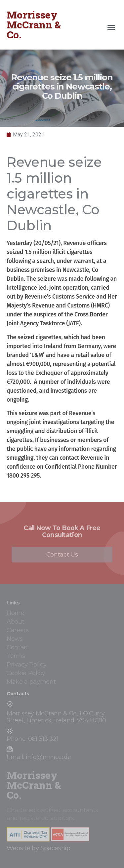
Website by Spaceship (39, 848)
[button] (111, 27)
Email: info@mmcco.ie (39, 757)
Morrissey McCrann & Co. (34, 25)
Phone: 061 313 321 (32, 739)
